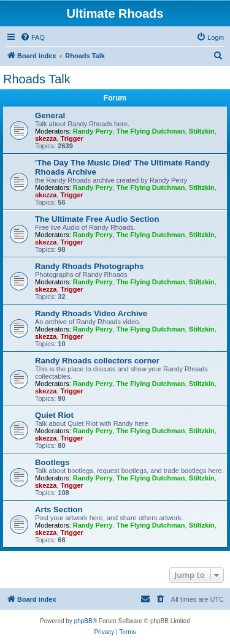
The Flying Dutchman (151, 131)
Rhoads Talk (37, 79)
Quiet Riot (54, 415)
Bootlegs (52, 462)
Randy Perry (93, 131)
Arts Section (59, 510)
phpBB (83, 621)
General (50, 116)
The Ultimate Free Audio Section (97, 219)
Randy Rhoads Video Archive (91, 313)
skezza (46, 138)
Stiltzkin (202, 131)
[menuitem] (33, 37)
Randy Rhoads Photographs (89, 266)
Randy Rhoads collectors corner (97, 361)
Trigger (72, 138)
